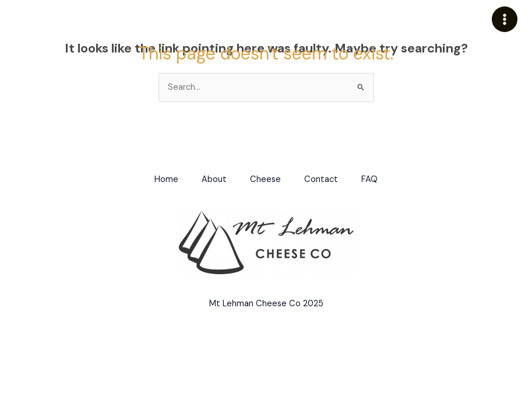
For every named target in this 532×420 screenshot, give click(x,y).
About (214, 179)
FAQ (369, 179)
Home (166, 179)
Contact (321, 179)
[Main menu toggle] (505, 19)
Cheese (265, 179)
